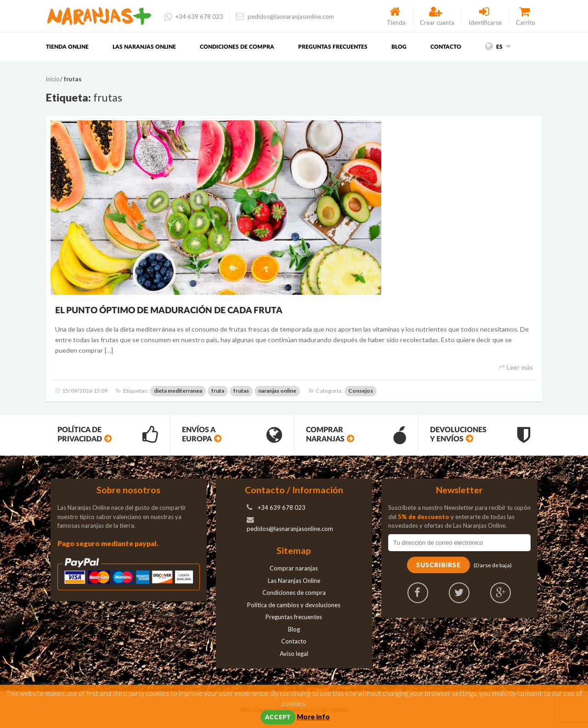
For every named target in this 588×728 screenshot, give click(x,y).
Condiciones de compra (237, 47)
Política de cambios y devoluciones (294, 605)
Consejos (361, 391)
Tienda (396, 17)
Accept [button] (278, 718)
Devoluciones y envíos (480, 435)
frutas (241, 391)
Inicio (53, 79)
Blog (399, 47)
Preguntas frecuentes (333, 47)
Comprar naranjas (294, 568)
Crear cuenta (437, 17)
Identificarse (485, 17)
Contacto (446, 47)
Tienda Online (67, 47)
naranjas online (277, 391)
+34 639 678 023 (194, 17)
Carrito (526, 17)
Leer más (516, 367)
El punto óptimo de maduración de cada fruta (169, 311)
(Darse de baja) (493, 565)
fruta (218, 391)
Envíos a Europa (232, 435)
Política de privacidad (108, 435)
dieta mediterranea (178, 391)
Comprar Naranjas (356, 435)
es (498, 47)
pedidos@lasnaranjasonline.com (285, 17)
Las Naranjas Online (144, 47)
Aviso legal (294, 654)
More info (313, 717)
